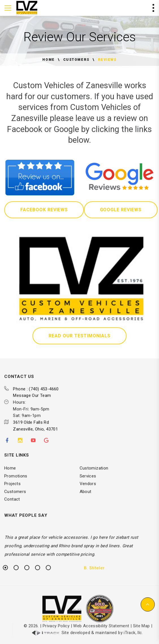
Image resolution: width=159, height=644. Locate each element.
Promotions (16, 479)
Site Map (141, 629)
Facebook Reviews (44, 210)
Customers (76, 60)
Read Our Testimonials (79, 336)
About (86, 495)
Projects (12, 487)
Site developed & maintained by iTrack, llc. (87, 636)
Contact (12, 503)
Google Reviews (121, 210)
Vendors (88, 487)
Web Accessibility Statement (101, 629)
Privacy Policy (56, 629)
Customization (94, 472)
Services (88, 479)
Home (48, 60)
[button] (148, 604)
